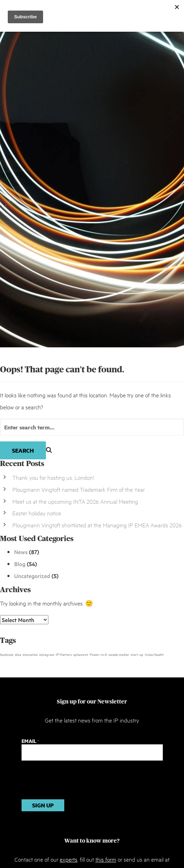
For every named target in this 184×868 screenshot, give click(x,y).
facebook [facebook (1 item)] (7, 654)
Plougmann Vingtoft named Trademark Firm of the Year (79, 489)
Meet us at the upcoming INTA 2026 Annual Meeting (75, 501)
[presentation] (75, 780)
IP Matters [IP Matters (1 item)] (64, 654)
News (21, 552)
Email (30, 741)
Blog (20, 564)
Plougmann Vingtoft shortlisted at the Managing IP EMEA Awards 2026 (97, 525)
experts (69, 859)
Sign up (43, 805)
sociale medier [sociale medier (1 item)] (119, 654)
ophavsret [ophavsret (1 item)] (81, 654)
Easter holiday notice (37, 513)
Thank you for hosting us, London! (53, 477)
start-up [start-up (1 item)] (137, 654)
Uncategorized (32, 576)
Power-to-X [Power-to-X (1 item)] (98, 654)
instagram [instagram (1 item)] (47, 654)
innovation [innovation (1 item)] (30, 654)
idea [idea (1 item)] (18, 654)
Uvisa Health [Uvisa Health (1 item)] (154, 654)
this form (106, 859)
